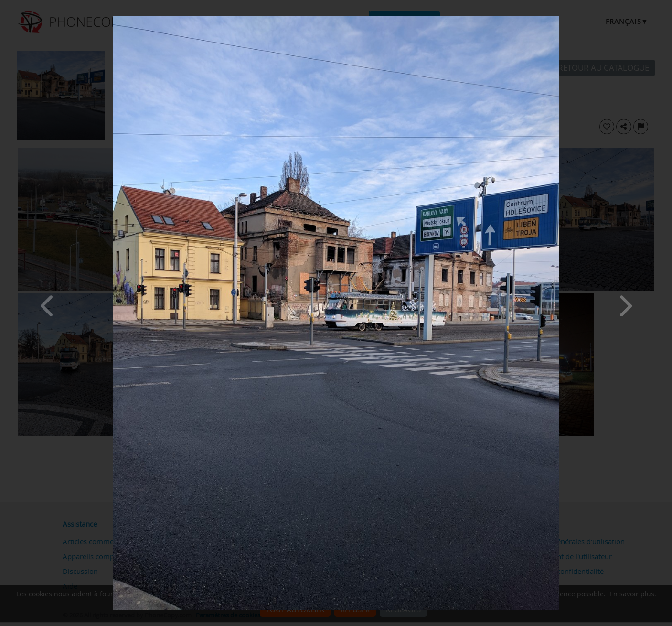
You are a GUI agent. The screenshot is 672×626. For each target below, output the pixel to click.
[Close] (556, 18)
